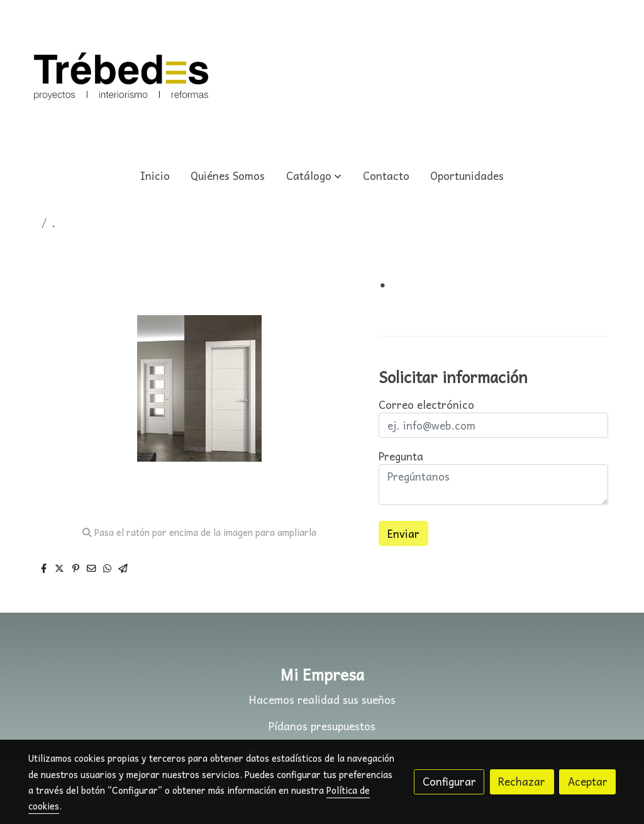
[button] (314, 176)
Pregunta (401, 456)
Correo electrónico (426, 405)
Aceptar (588, 782)
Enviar (403, 534)
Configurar (449, 782)
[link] (121, 79)
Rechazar (522, 782)
